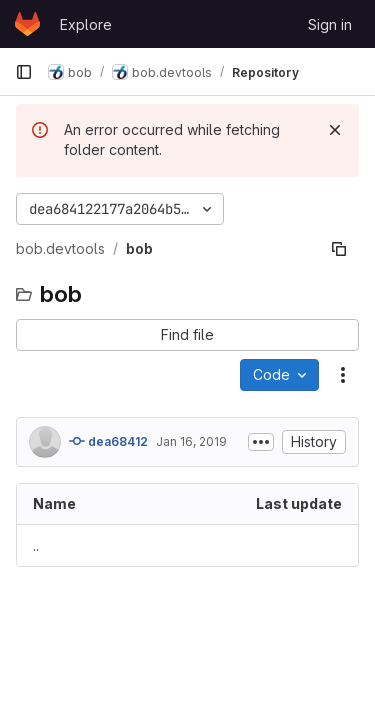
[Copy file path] (339, 249)
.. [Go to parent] (36, 545)
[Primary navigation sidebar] (24, 72)
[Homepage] (27, 24)
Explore (86, 24)
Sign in (330, 24)
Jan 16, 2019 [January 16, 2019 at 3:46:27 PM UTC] (191, 441)
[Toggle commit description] (261, 442)
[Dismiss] (335, 130)
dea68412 (108, 441)
